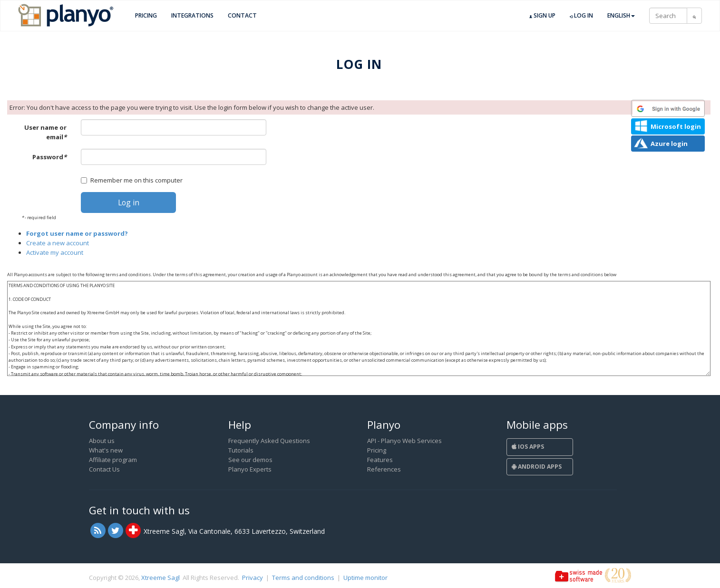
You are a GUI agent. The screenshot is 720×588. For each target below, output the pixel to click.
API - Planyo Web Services (404, 441)
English (621, 15)
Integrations (192, 15)
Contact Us (104, 469)
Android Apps (537, 467)
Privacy (253, 578)
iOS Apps (528, 447)
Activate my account (55, 252)
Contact (242, 15)
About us (102, 441)
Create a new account (58, 243)
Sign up (542, 16)
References (384, 469)
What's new (106, 450)
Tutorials (241, 450)
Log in (581, 16)
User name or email (45, 132)
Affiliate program (113, 460)
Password (49, 157)
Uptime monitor (365, 578)
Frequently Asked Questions (269, 441)
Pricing (146, 15)
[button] (668, 108)
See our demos (250, 460)
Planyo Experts (250, 469)
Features (380, 460)
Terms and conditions (303, 578)
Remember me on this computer (132, 180)
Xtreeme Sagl (161, 578)
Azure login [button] (669, 144)
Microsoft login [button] (676, 126)
